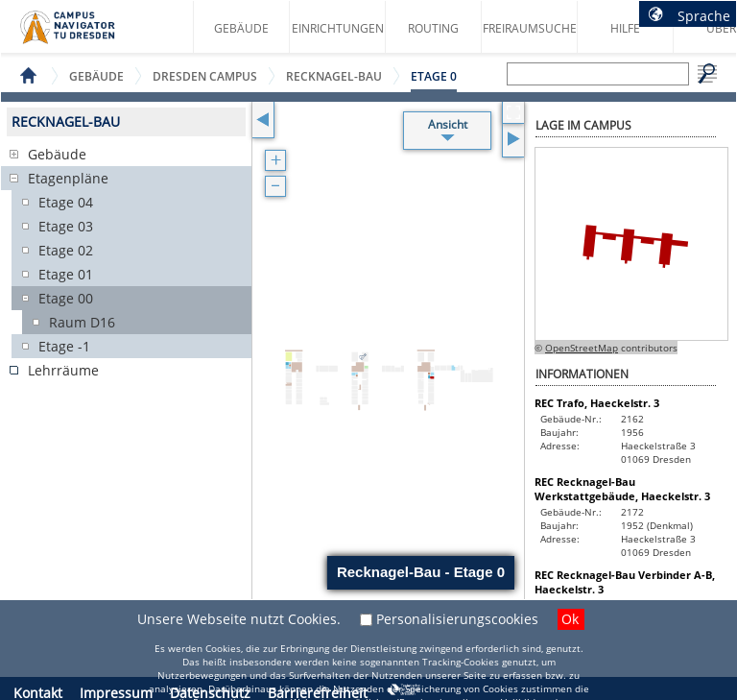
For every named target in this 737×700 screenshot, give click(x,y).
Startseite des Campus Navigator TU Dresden (88, 35)
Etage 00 (66, 298)
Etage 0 (434, 76)
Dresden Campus (205, 76)
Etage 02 (66, 250)
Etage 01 (66, 274)
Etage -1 (64, 346)
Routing (433, 28)
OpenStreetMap (582, 348)
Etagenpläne (68, 178)
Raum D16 (82, 322)
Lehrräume (63, 370)
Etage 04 (66, 202)
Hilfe (625, 28)
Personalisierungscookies (457, 619)
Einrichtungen (338, 28)
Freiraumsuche (530, 28)
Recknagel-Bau (334, 76)
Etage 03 (66, 226)
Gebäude (241, 28)
